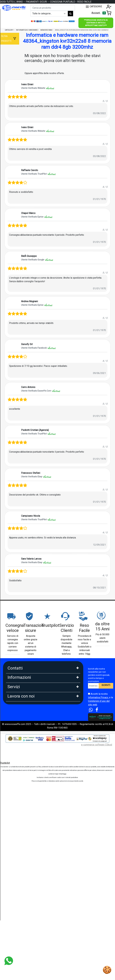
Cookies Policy (15, 741)
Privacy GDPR (15, 748)
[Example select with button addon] (49, 14)
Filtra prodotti (6, 39)
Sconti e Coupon (16, 852)
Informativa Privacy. (99, 697)
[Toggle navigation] (107, 13)
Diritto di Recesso (17, 761)
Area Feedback (15, 754)
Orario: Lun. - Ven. (17, 696)
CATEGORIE (94, 7)
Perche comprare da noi (20, 781)
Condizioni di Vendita (19, 767)
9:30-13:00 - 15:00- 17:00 (21, 703)
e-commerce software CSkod (97, 940)
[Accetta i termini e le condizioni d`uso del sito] (89, 694)
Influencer (13, 897)
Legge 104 (13, 826)
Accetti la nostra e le (101, 699)
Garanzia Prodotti (17, 728)
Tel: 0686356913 (16, 676)
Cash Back (13, 859)
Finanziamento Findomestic (22, 819)
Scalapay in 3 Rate (17, 813)
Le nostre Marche (17, 774)
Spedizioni (13, 832)
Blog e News (14, 865)
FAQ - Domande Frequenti (21, 735)
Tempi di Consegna (18, 845)
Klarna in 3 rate (15, 806)
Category (9, 30)
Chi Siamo (13, 722)
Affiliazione (13, 903)
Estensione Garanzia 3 (19, 839)
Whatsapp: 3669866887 (20, 683)
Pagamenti (13, 800)
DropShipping (15, 884)
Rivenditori (13, 890)
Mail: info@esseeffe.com (21, 690)
